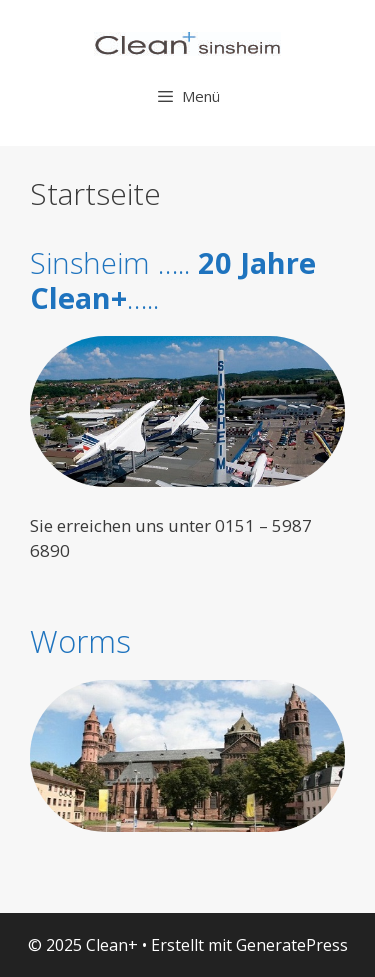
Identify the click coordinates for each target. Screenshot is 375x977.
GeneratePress (292, 945)
